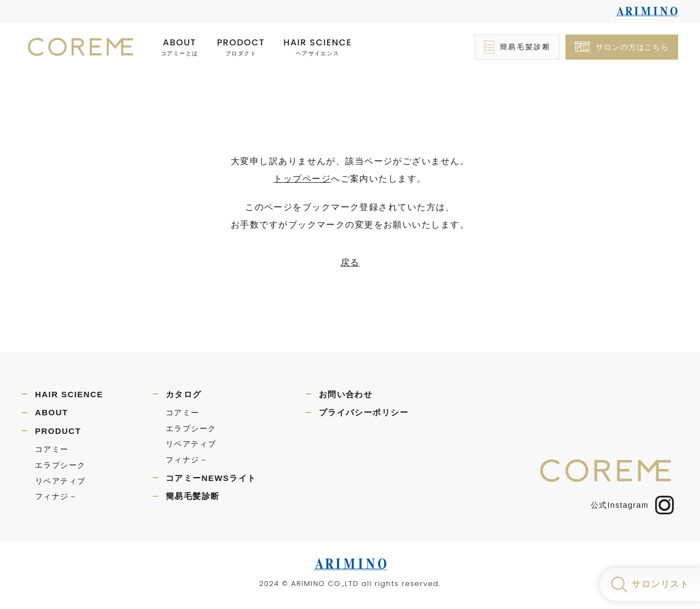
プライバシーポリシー (364, 412)
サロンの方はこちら (632, 47)
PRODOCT (241, 47)
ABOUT (180, 47)
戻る (350, 262)
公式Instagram (632, 505)
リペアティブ (60, 481)
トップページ (302, 179)
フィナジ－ (56, 496)
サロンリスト (660, 584)
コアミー (52, 449)
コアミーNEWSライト (211, 478)
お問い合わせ (346, 394)
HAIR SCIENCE (317, 47)
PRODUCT (58, 431)
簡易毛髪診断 (526, 47)
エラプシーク (60, 465)
